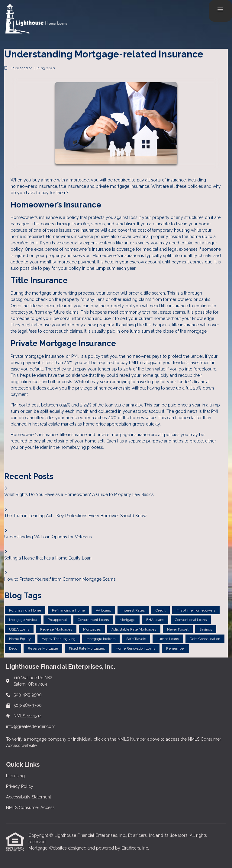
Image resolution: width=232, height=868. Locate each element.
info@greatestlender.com (31, 726)
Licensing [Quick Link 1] (15, 776)
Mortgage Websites (48, 848)
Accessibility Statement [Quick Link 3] (29, 797)
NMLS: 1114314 (28, 716)
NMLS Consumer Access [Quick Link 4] (30, 808)
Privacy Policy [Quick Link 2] (20, 786)
